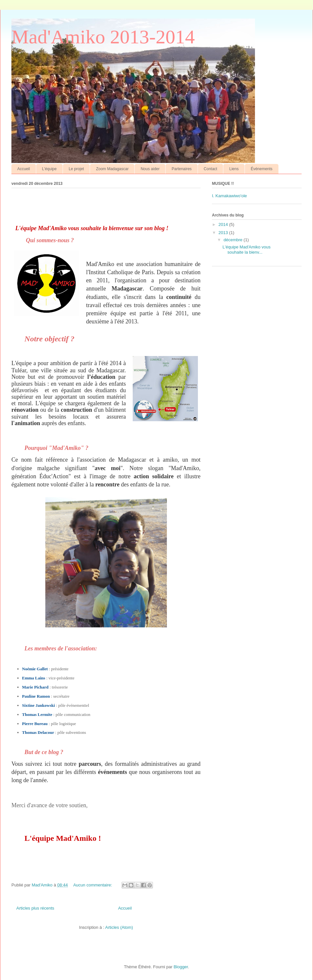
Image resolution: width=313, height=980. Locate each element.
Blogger (181, 967)
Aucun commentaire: (93, 885)
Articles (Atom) (119, 927)
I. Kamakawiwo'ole (229, 196)
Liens (234, 169)
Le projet (76, 169)
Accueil (24, 169)
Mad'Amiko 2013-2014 (103, 37)
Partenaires (181, 169)
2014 (224, 224)
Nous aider (150, 169)
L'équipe (49, 169)
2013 (224, 233)
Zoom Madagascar (112, 169)
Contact (210, 169)
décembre (234, 240)
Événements (262, 169)
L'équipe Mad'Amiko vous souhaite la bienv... (246, 250)
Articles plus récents (35, 908)
